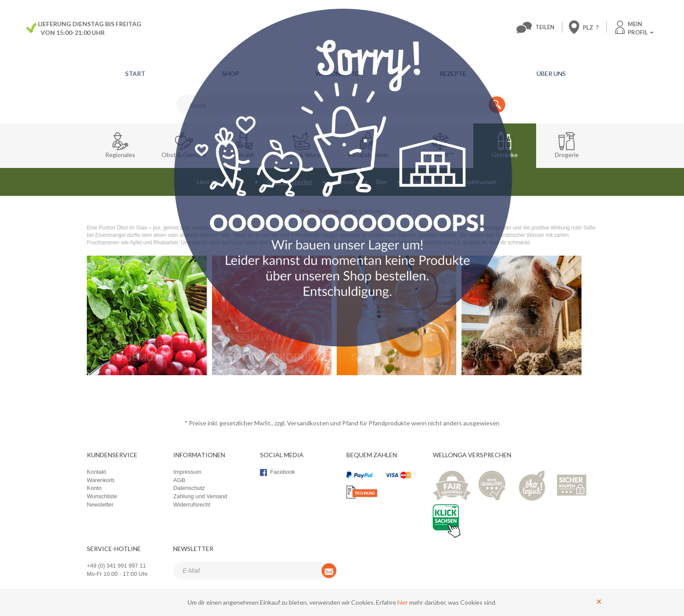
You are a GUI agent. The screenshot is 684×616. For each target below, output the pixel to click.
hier (403, 602)
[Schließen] (599, 601)
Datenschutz (189, 488)
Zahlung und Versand (200, 496)
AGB (179, 480)
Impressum (187, 472)
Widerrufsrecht (192, 505)
